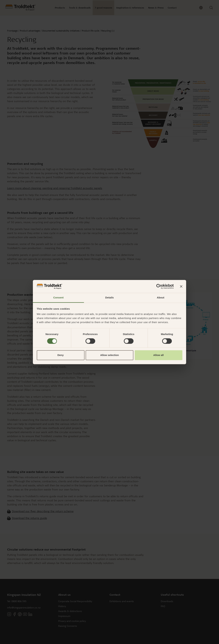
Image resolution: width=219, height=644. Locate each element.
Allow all (158, 355)
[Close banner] (181, 286)
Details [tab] (109, 298)
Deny (61, 355)
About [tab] (161, 298)
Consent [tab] (58, 298)
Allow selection (109, 355)
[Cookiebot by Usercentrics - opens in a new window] (159, 286)
